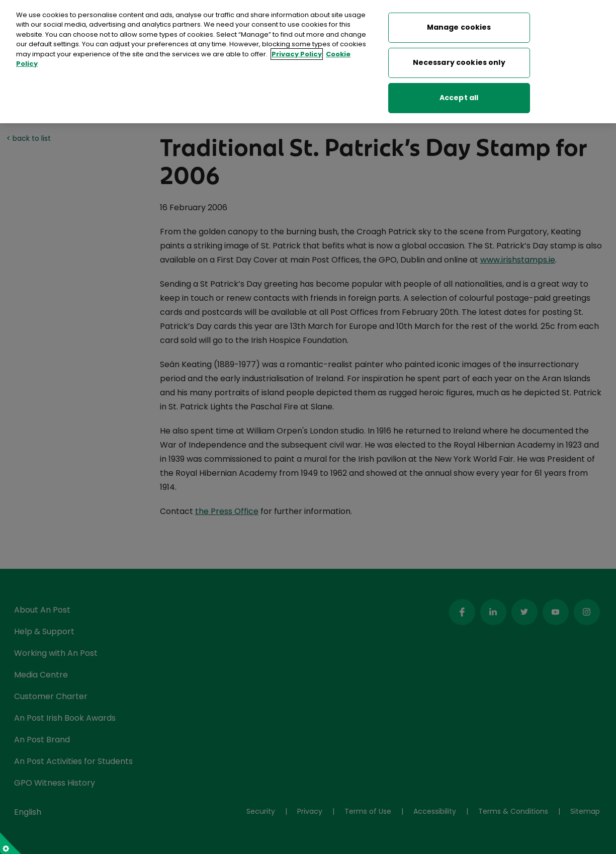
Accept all (459, 93)
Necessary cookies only (459, 58)
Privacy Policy (297, 50)
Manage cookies (459, 23)
